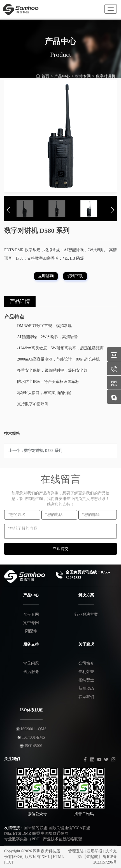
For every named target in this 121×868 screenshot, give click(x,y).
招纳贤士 (86, 680)
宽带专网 (31, 623)
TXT (10, 862)
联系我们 (86, 697)
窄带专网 (31, 614)
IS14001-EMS (31, 737)
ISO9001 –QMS (31, 729)
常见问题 (31, 663)
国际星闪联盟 (36, 828)
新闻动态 (86, 688)
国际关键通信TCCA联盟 (69, 828)
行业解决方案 (86, 614)
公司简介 (86, 663)
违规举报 (94, 851)
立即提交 (61, 549)
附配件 (31, 631)
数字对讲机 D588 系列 (43, 451)
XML (46, 857)
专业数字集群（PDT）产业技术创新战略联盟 (43, 839)
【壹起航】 (92, 857)
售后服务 (31, 672)
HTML (58, 857)
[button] (8, 210)
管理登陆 (76, 851)
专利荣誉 (86, 672)
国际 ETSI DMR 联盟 (22, 833)
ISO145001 (31, 746)
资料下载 (75, 276)
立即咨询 (46, 276)
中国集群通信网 (55, 833)
